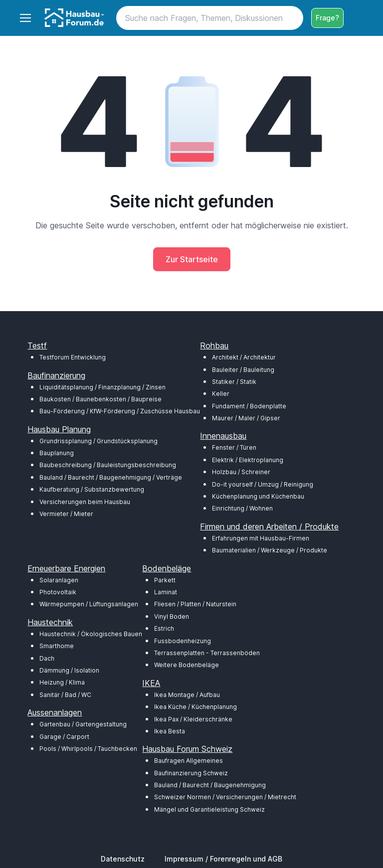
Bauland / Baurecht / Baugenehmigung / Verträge (111, 477)
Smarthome (57, 646)
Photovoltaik (58, 592)
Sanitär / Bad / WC (65, 695)
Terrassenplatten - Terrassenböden (207, 653)
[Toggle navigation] (25, 18)
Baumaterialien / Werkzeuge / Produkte (270, 550)
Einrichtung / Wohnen (242, 508)
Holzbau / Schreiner (241, 472)
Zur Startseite (192, 259)
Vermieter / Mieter (66, 514)
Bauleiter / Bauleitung (243, 370)
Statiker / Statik (234, 382)
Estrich (164, 628)
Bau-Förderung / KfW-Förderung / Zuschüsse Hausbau (120, 411)
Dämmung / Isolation (69, 670)
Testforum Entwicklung (73, 357)
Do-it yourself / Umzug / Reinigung (263, 484)
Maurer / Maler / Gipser (246, 418)
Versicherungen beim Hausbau (85, 502)
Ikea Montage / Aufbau (187, 695)
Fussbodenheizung (183, 641)
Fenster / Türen (234, 447)
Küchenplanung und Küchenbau (258, 496)
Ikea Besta (170, 731)
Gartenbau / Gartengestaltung (83, 724)
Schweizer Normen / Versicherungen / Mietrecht (225, 797)
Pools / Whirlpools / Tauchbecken (88, 749)
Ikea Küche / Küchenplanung (195, 707)
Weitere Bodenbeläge (187, 665)
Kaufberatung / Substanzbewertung (92, 489)
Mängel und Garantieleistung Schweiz (209, 809)
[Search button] (291, 18)
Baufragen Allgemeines (189, 761)
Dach (47, 658)
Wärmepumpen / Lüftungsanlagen (89, 604)
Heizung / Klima (62, 682)
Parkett (165, 580)
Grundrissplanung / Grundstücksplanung (98, 441)
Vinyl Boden (172, 616)
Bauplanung (57, 453)
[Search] (210, 18)
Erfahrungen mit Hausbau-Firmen (261, 538)
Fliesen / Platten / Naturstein (195, 604)
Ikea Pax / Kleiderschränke (193, 719)
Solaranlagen (59, 580)
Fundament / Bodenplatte (249, 406)
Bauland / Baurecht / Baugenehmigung (210, 785)
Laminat (166, 592)
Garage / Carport (64, 737)
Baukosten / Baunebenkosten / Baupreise (100, 399)
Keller (221, 394)
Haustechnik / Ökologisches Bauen (91, 634)
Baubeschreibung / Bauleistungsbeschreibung (108, 465)
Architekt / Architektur (244, 357)
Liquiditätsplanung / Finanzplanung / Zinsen (102, 387)
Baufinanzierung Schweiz (191, 773)
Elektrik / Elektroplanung (248, 460)
